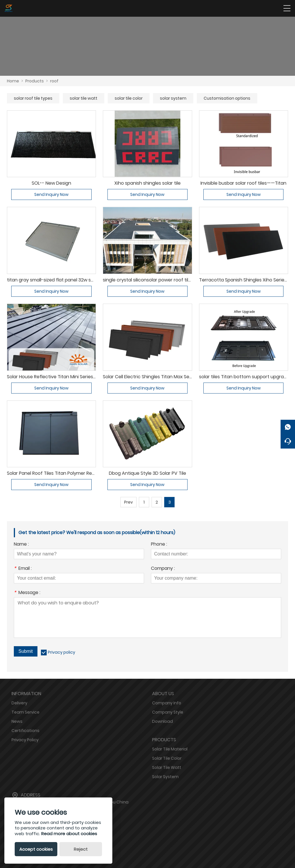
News (17, 721)
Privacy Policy (25, 740)
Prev (128, 502)
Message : (27, 593)
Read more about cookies (69, 834)
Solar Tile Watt (167, 767)
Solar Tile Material (170, 749)
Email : (23, 569)
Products (35, 81)
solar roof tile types (33, 98)
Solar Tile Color (167, 758)
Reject (81, 849)
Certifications (25, 731)
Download (162, 721)
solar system (173, 98)
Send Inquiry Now (51, 194)
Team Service (25, 712)
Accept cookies (36, 849)
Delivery (19, 703)
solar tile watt (84, 98)
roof (54, 81)
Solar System (165, 777)
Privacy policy (62, 652)
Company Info (167, 703)
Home (13, 81)
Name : (21, 545)
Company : (163, 569)
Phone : (159, 545)
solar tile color (129, 98)
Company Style (168, 712)
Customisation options (227, 98)
